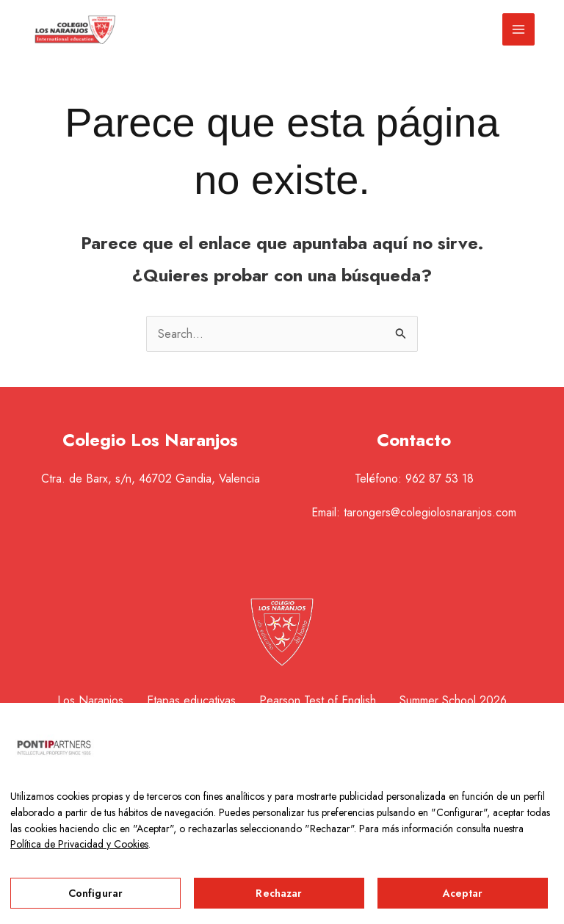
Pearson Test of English (318, 700)
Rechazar (279, 893)
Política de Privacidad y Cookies (79, 844)
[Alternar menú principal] (518, 29)
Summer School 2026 (453, 700)
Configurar (95, 893)
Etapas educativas (191, 700)
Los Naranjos (90, 700)
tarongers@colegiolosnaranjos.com (430, 512)
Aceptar (463, 893)
